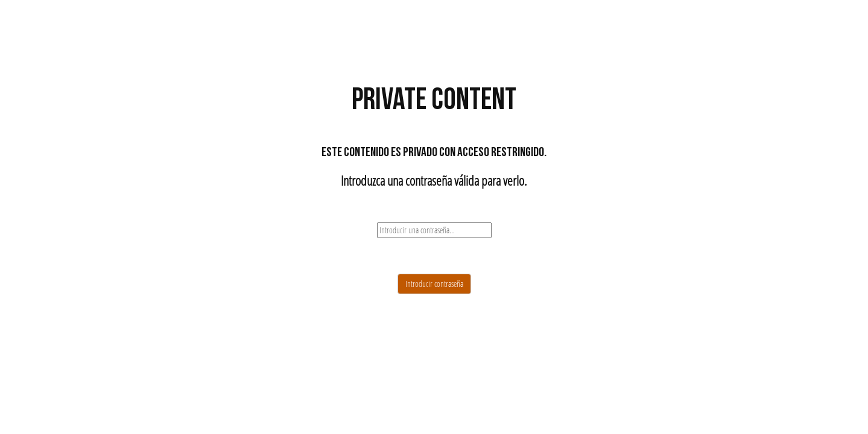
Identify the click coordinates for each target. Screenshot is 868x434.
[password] (434, 230)
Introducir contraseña (434, 284)
